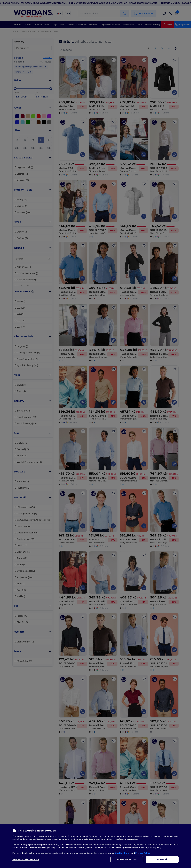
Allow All (162, 859)
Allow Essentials (127, 859)
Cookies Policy (123, 853)
